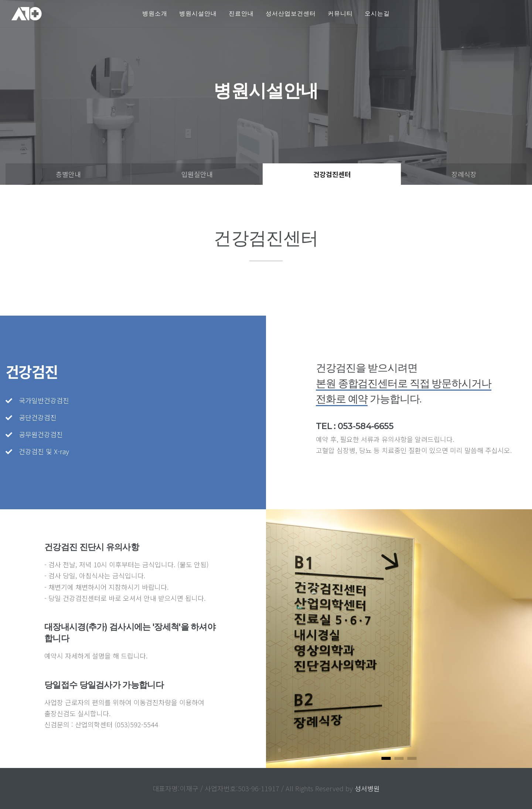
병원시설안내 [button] (198, 13)
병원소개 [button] (155, 13)
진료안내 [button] (241, 13)
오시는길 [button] (377, 13)
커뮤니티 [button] (340, 13)
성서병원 (367, 788)
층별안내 (68, 174)
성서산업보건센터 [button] (291, 13)
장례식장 (464, 174)
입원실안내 (197, 174)
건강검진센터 (332, 174)
